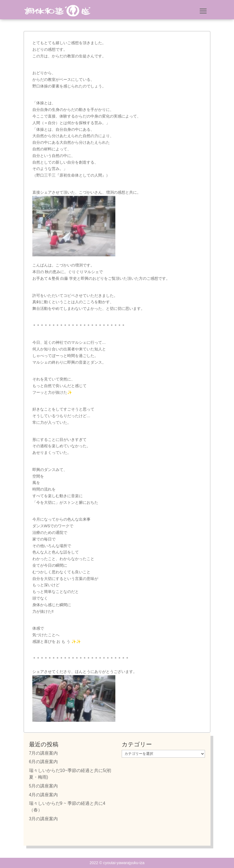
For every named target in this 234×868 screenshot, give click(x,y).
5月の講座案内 (44, 786)
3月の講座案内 (44, 819)
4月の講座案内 (44, 795)
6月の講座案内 (44, 762)
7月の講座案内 (44, 753)
